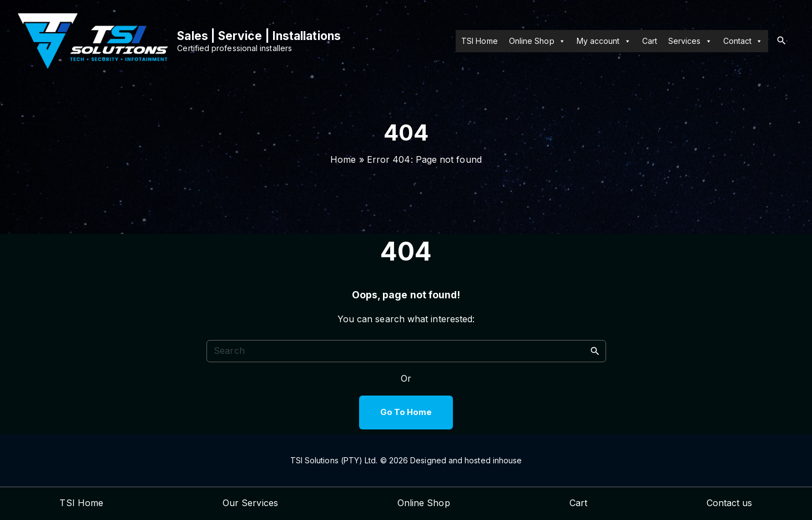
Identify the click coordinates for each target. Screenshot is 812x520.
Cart (650, 41)
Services (690, 41)
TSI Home (480, 41)
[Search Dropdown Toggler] (781, 41)
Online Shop (537, 41)
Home (343, 159)
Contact (743, 41)
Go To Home (406, 412)
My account (604, 41)
